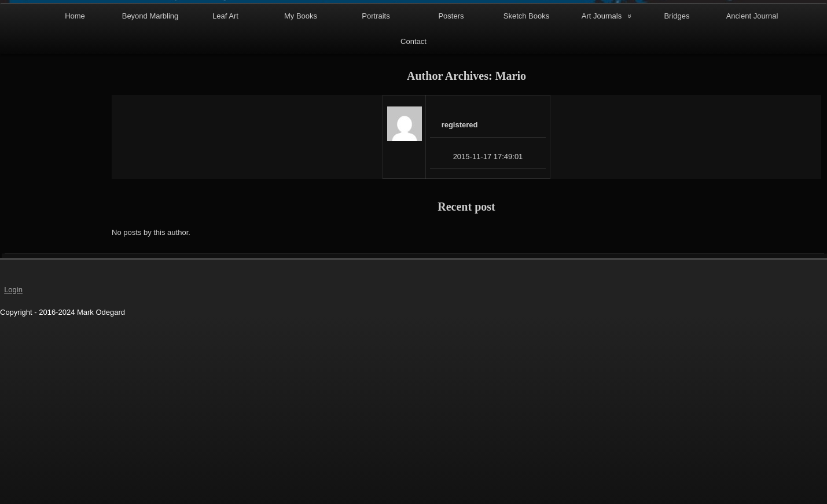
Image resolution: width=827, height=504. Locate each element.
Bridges (677, 207)
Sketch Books (527, 207)
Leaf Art (225, 207)
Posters (451, 207)
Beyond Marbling (150, 207)
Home (75, 207)
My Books (301, 207)
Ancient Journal (752, 207)
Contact (413, 232)
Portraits (376, 207)
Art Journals (602, 207)
